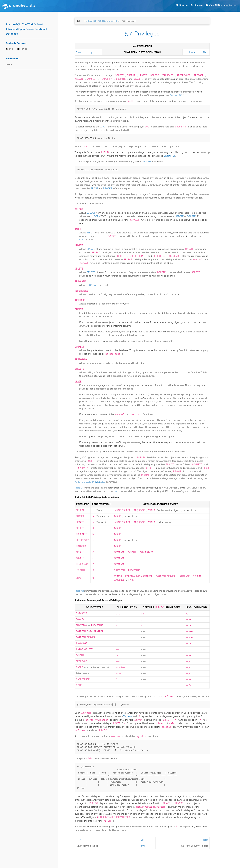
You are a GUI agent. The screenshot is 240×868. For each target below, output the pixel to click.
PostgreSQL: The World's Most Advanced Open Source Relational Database (26, 29)
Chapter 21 (169, 156)
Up (91, 52)
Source (183, 5)
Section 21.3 (176, 95)
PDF (11, 49)
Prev (78, 52)
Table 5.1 (79, 488)
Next (206, 52)
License (198, 5)
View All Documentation (223, 5)
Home (9, 65)
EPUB (24, 49)
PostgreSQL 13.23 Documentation (102, 21)
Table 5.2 (79, 591)
